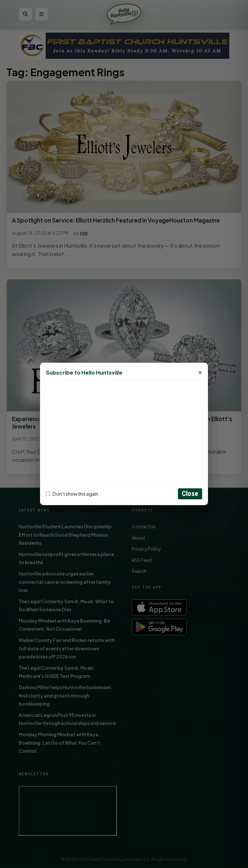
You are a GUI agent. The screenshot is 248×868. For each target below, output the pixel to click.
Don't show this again (72, 494)
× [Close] (200, 373)
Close (190, 494)
